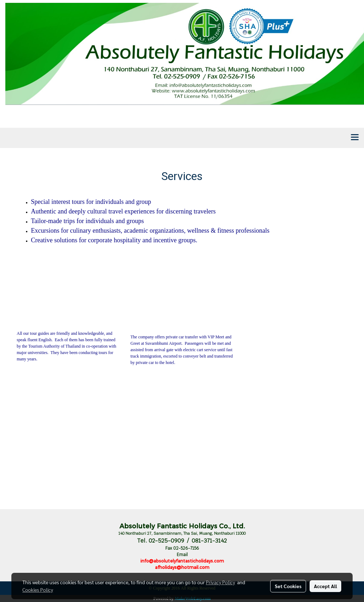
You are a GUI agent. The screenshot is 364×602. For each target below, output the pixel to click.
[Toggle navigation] (355, 138)
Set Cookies (288, 586)
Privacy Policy (220, 582)
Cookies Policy (38, 590)
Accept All (325, 586)
